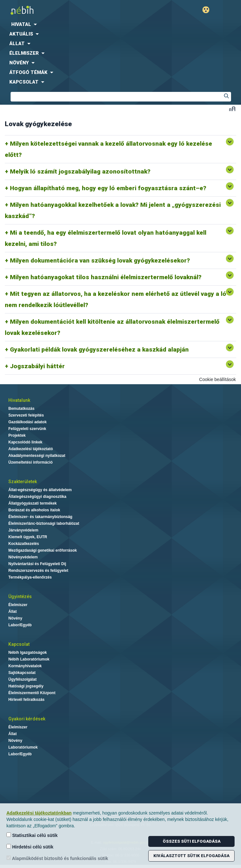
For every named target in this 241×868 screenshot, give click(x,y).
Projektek (17, 435)
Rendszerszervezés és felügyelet (38, 571)
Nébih (60, 10)
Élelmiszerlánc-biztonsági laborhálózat (44, 523)
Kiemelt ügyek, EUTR (28, 537)
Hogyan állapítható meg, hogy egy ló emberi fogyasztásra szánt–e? (108, 188)
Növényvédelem (23, 557)
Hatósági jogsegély (26, 686)
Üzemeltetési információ (30, 462)
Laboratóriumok (23, 747)
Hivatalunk (19, 400)
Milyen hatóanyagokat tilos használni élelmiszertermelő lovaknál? (106, 277)
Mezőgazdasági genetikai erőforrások (43, 550)
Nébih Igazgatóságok (28, 653)
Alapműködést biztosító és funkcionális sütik (57, 858)
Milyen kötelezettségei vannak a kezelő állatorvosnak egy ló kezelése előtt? (108, 149)
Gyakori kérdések (27, 719)
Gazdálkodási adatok (27, 422)
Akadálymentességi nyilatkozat (37, 456)
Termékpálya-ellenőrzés (30, 577)
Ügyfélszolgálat (22, 679)
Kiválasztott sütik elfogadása (191, 856)
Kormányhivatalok (25, 666)
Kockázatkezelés (24, 544)
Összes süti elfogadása (192, 841)
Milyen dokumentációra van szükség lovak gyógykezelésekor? (100, 260)
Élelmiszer (18, 605)
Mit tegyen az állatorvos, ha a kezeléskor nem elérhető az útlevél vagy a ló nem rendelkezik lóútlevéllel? (116, 299)
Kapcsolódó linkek (25, 442)
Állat (13, 612)
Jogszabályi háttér (37, 366)
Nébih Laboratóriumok (29, 659)
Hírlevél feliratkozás (26, 700)
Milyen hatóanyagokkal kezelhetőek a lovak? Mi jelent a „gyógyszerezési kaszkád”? (113, 210)
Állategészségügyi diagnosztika (37, 497)
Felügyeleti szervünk (27, 429)
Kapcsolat (19, 644)
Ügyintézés (20, 596)
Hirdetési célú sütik (30, 847)
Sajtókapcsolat (22, 673)
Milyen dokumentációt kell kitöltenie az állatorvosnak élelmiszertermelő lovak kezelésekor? (112, 327)
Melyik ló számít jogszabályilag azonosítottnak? (80, 171)
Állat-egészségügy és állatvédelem (40, 490)
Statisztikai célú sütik (32, 835)
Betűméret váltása (232, 109)
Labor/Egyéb (20, 625)
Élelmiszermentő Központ (32, 693)
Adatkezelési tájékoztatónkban (39, 813)
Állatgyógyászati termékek (33, 503)
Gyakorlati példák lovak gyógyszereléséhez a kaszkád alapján (99, 349)
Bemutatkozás (21, 409)
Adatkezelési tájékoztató (31, 449)
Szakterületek (23, 482)
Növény (15, 618)
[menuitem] (121, 24)
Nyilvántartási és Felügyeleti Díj (37, 564)
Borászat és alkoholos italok (34, 510)
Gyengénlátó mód (208, 10)
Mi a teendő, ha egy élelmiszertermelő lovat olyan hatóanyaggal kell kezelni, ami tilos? (106, 238)
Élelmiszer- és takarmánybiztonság (40, 517)
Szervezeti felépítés (26, 415)
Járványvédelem (23, 530)
